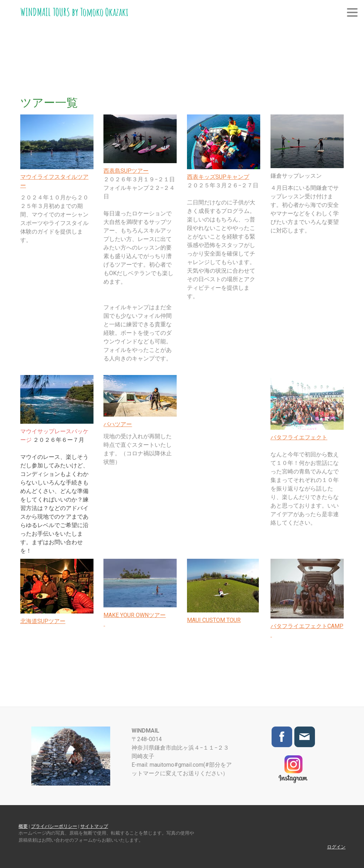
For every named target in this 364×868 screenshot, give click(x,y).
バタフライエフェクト (299, 437)
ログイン (336, 847)
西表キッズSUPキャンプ (218, 177)
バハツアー (118, 424)
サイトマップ (94, 826)
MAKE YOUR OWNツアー (135, 615)
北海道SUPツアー (43, 621)
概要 (23, 826)
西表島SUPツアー (126, 171)
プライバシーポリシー (54, 826)
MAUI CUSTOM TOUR (214, 620)
